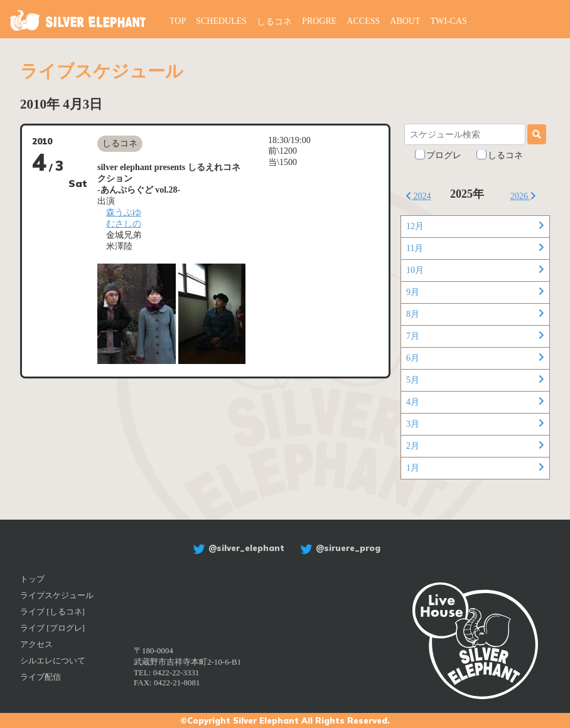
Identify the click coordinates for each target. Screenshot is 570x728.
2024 (418, 196)
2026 (523, 196)
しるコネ (274, 22)
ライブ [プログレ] (52, 628)
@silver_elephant (237, 548)
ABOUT (405, 21)
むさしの (124, 224)
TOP (178, 21)
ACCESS (363, 21)
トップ (32, 579)
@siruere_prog (339, 548)
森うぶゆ (124, 212)
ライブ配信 (40, 677)
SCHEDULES (221, 21)
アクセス (36, 644)
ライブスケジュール (57, 595)
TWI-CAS (449, 21)
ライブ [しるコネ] (52, 612)
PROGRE (319, 21)
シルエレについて (53, 661)
